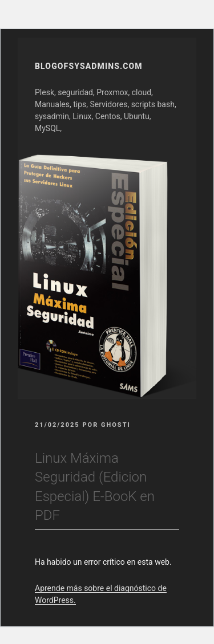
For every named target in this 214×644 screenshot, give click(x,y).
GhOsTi (116, 425)
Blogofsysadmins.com (89, 66)
